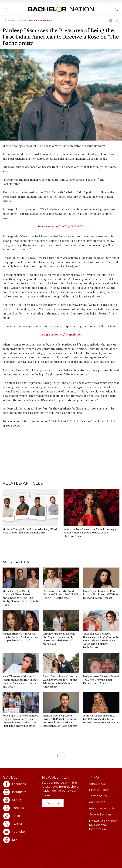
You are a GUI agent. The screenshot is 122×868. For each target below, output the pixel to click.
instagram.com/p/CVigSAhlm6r (61, 335)
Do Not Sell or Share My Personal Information (103, 825)
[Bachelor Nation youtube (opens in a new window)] (21, 832)
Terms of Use (98, 796)
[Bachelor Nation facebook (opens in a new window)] (21, 784)
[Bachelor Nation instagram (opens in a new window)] (21, 792)
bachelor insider (40, 21)
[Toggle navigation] (5, 9)
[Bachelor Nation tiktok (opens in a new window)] (21, 816)
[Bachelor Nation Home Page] (61, 9)
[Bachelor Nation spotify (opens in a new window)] (21, 800)
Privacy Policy (99, 790)
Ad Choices (97, 802)
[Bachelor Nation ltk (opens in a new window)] (21, 840)
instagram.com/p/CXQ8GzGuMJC (61, 226)
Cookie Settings (100, 815)
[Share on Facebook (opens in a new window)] (111, 21)
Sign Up (53, 803)
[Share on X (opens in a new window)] (117, 21)
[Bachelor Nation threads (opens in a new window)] (21, 808)
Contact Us (97, 784)
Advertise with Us (102, 808)
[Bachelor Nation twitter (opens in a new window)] (21, 824)
